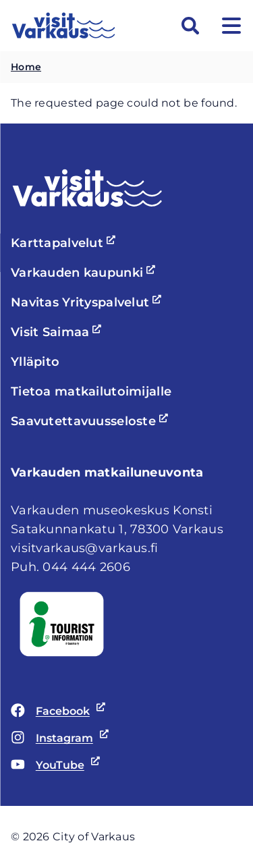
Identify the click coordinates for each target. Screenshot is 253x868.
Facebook (56, 711)
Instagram (57, 738)
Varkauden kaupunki (85, 273)
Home (26, 67)
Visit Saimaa (58, 332)
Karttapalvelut (65, 243)
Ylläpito (35, 362)
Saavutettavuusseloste (91, 421)
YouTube (53, 765)
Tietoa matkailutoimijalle (91, 391)
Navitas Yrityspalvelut (88, 302)
